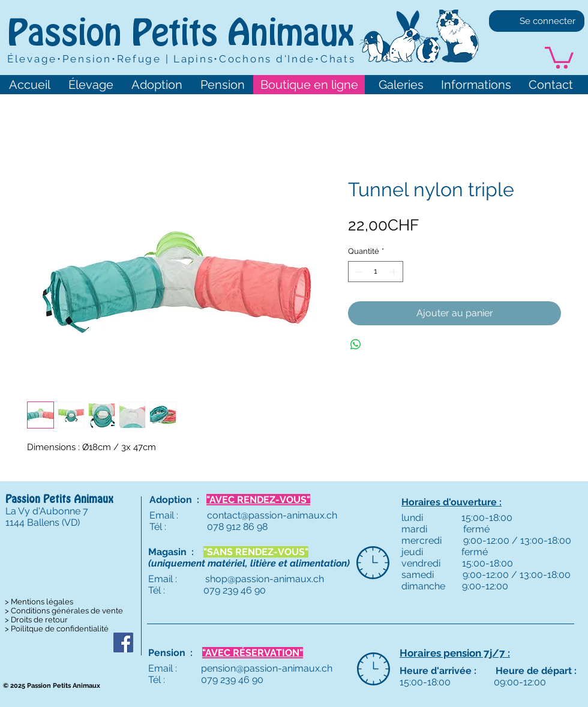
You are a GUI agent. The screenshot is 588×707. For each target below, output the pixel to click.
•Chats (335, 59)
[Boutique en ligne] (309, 85)
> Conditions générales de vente (64, 611)
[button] (559, 56)
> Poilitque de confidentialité (57, 629)
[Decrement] (357, 272)
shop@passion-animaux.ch (265, 579)
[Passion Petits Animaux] (123, 642)
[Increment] (395, 272)
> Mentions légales (39, 602)
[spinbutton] (376, 272)
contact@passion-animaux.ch (272, 515)
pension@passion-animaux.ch (267, 668)
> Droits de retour (36, 620)
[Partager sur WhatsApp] (356, 344)
